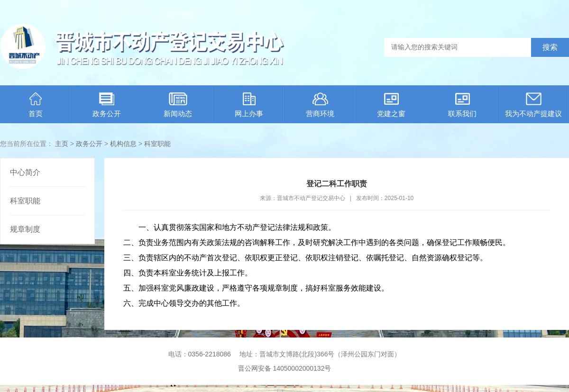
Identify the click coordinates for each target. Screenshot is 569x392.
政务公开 (107, 105)
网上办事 (249, 105)
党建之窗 (391, 105)
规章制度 (25, 229)
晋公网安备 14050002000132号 (285, 368)
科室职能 (157, 144)
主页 (62, 144)
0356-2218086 (210, 354)
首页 (36, 105)
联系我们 (462, 105)
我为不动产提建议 (533, 105)
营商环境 (320, 105)
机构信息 (123, 144)
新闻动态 (178, 105)
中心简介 (25, 172)
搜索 (550, 47)
